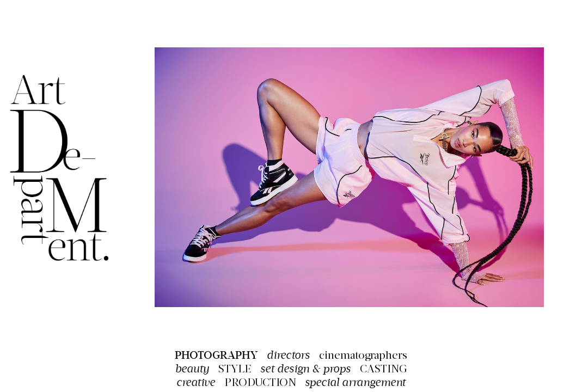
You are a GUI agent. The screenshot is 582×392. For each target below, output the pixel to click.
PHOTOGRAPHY (216, 355)
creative (196, 382)
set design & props (305, 369)
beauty (192, 369)
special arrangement (355, 382)
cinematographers (363, 356)
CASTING (384, 370)
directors (288, 355)
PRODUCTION (260, 383)
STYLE (235, 370)
